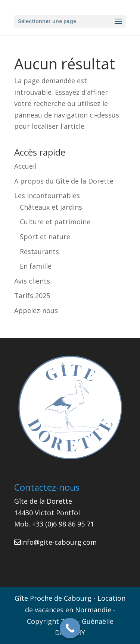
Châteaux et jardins (51, 207)
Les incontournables (47, 196)
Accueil (25, 166)
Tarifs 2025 (32, 296)
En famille (36, 266)
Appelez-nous (36, 310)
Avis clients (32, 281)
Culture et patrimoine (55, 222)
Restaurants (39, 251)
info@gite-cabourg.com (59, 542)
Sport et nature (45, 237)
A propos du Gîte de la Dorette (64, 181)
